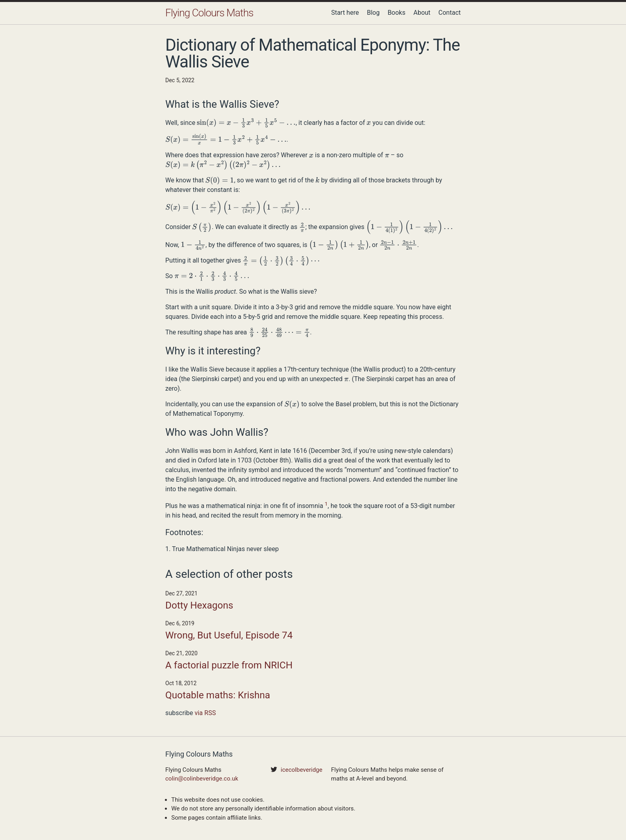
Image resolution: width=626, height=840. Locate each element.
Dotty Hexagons (199, 605)
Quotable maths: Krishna (218, 695)
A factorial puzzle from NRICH (229, 665)
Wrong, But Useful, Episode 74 (229, 635)
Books (397, 13)
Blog (373, 13)
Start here (345, 13)
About (422, 13)
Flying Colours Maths (209, 13)
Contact (450, 13)
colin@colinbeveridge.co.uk (202, 779)
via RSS (205, 713)
